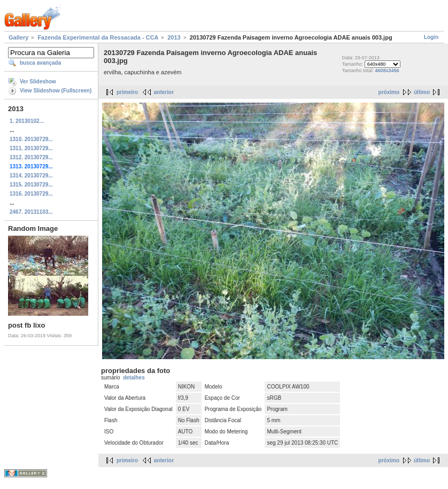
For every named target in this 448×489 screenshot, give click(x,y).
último (422, 92)
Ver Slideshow (38, 81)
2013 (174, 37)
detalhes (134, 378)
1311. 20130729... (31, 148)
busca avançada (40, 63)
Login (431, 37)
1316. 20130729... (31, 194)
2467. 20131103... (31, 212)
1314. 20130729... (31, 176)
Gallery (18, 37)
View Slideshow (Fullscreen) (56, 91)
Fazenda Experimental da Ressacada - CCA (98, 37)
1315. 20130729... (31, 185)
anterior (164, 92)
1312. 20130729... (31, 157)
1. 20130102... (27, 121)
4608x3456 (387, 71)
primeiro (127, 92)
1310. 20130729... (31, 139)
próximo (389, 92)
